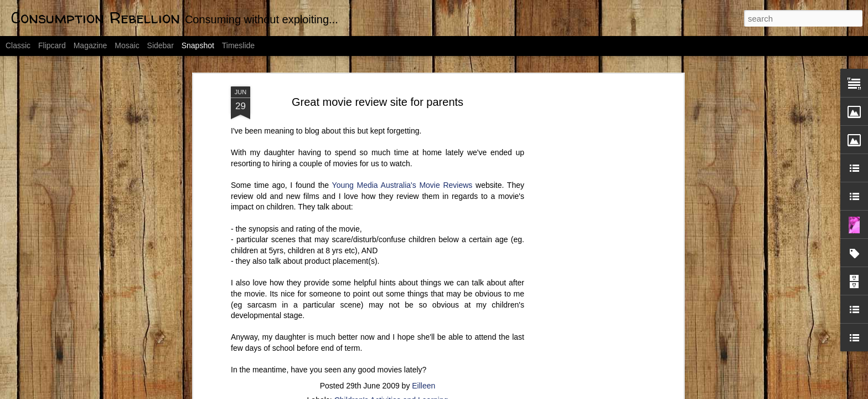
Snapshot (198, 45)
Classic (18, 45)
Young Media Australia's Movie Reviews (402, 154)
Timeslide (238, 45)
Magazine (91, 45)
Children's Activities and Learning (391, 369)
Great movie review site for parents (378, 71)
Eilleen (423, 355)
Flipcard (52, 45)
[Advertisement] (585, 230)
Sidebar (161, 45)
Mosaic (127, 45)
